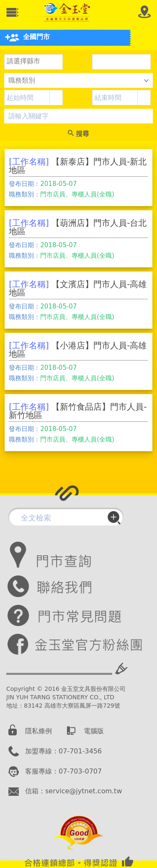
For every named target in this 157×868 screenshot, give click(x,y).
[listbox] (33, 62)
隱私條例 (39, 731)
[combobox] (27, 98)
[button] (56, 98)
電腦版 (94, 731)
